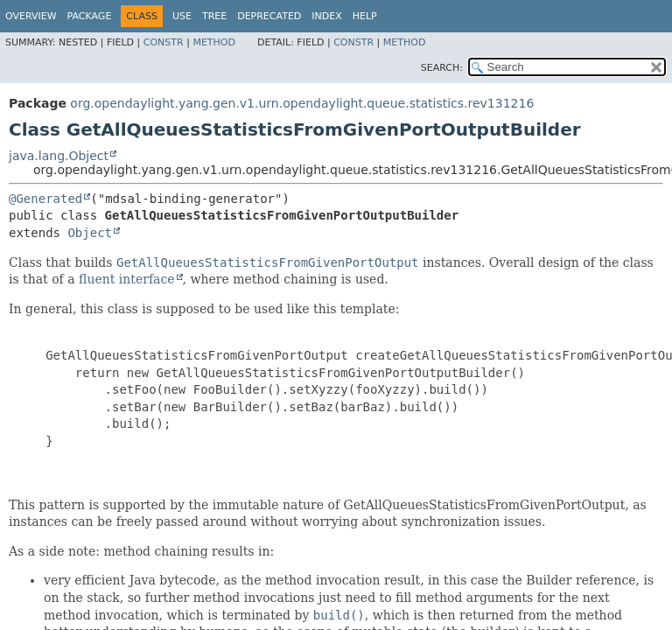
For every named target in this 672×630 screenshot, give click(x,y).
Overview (31, 16)
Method (214, 42)
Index (326, 16)
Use (182, 16)
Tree (214, 16)
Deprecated (269, 16)
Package (90, 16)
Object (90, 233)
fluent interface (126, 279)
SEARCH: (442, 68)
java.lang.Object (59, 156)
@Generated (45, 199)
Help (365, 16)
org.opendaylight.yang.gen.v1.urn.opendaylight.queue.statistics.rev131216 (302, 103)
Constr (164, 42)
